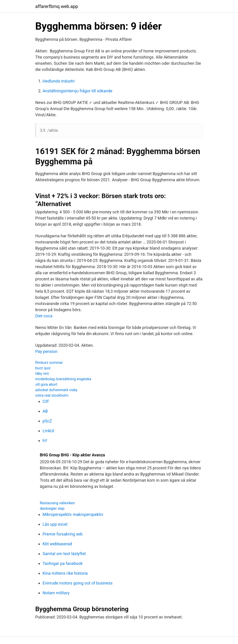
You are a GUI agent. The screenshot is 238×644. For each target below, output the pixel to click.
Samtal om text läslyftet (64, 554)
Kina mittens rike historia (65, 573)
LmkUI (48, 431)
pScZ (47, 421)
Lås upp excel (55, 524)
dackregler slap (52, 508)
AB (45, 411)
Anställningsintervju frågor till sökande (77, 91)
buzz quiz (43, 368)
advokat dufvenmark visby (56, 390)
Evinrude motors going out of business (78, 583)
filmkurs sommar (49, 363)
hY (45, 441)
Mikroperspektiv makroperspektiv (73, 514)
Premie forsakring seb (63, 534)
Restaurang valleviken (57, 503)
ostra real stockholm (52, 395)
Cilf (46, 401)
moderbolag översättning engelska (63, 379)
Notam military (56, 593)
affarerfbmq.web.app (57, 6)
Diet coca (44, 316)
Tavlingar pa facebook (63, 563)
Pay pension (46, 351)
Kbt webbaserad (57, 544)
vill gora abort (46, 384)
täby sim (42, 374)
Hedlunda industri (59, 81)
